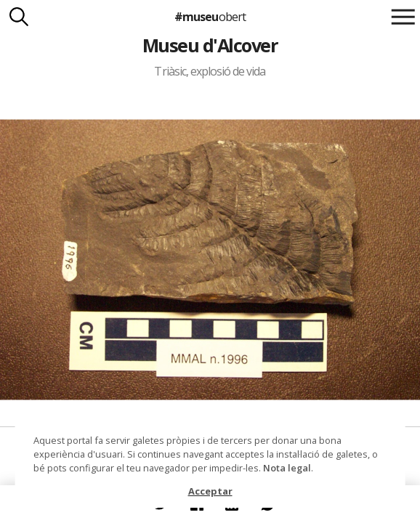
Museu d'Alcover (210, 45)
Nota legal (287, 468)
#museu (210, 17)
